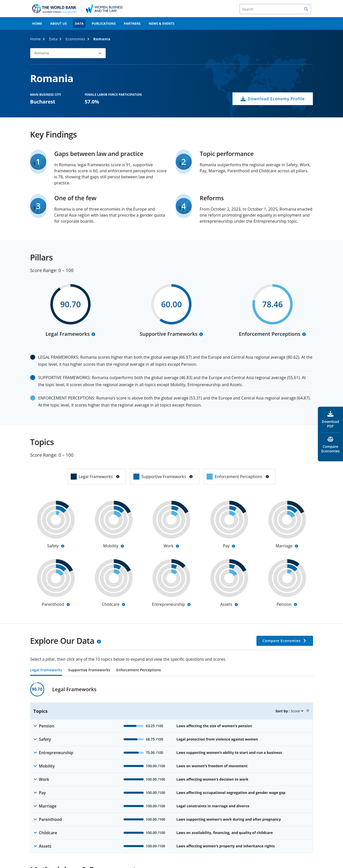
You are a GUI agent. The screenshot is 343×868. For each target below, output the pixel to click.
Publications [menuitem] (104, 23)
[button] (68, 53)
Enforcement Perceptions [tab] (139, 670)
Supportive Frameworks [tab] (89, 670)
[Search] (275, 9)
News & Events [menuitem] (162, 23)
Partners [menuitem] (132, 23)
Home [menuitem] (37, 23)
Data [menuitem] (79, 23)
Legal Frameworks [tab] (46, 670)
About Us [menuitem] (58, 23)
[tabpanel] (172, 768)
